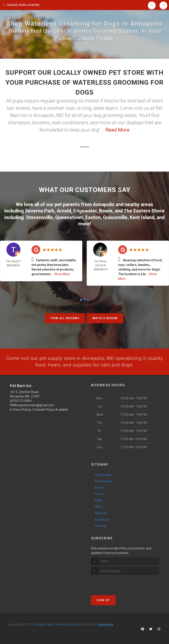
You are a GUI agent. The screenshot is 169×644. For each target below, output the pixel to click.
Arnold (64, 210)
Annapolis (104, 204)
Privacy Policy (44, 624)
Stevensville (39, 217)
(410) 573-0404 (21, 401)
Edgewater (85, 210)
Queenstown (69, 217)
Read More (118, 130)
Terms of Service (67, 624)
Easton (93, 217)
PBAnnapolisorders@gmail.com (32, 405)
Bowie (106, 210)
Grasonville (115, 217)
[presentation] (115, 583)
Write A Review (105, 317)
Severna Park (40, 210)
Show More (62, 273)
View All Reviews (65, 317)
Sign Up (103, 600)
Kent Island (142, 217)
